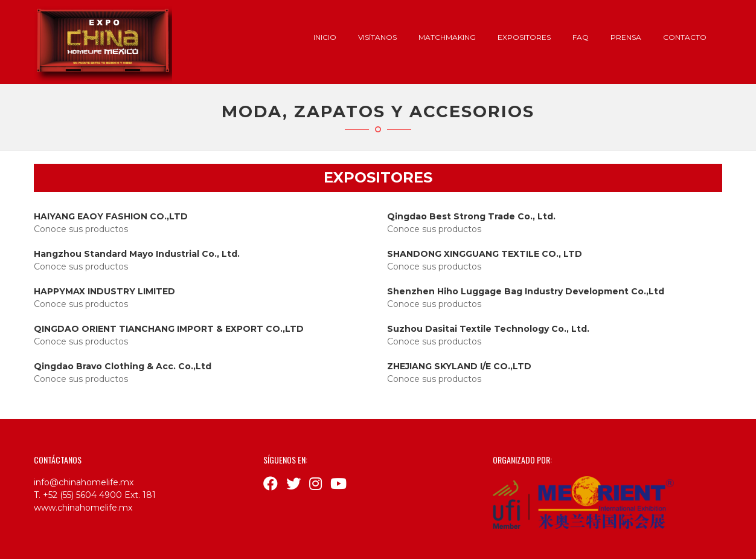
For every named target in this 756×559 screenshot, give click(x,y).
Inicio (325, 37)
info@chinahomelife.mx (84, 482)
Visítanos (377, 37)
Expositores (524, 37)
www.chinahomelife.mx (83, 508)
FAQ (581, 37)
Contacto (685, 37)
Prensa (626, 37)
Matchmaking (447, 37)
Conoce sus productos (81, 229)
